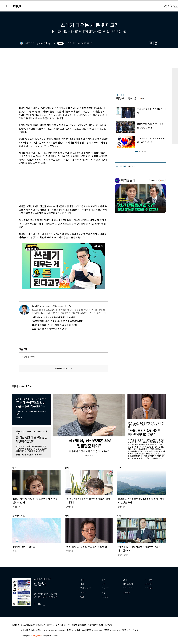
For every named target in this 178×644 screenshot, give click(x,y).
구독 (61, 43)
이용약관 (68, 625)
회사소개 (24, 625)
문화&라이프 (86, 588)
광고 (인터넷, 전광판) (38, 625)
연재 (125, 580)
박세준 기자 (38, 306)
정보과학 (105, 588)
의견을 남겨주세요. (29, 357)
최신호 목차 (128, 584)
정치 (82, 580)
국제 (103, 584)
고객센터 (59, 625)
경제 (103, 580)
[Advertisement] (57, 184)
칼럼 (82, 597)
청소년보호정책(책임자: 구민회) (100, 625)
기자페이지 (128, 593)
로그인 (176, 6)
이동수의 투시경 (126, 98)
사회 (82, 584)
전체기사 (105, 597)
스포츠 (83, 593)
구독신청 (148, 584)
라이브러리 (128, 588)
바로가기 (154, 180)
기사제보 (148, 580)
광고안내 (148, 588)
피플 (103, 593)
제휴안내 (51, 625)
